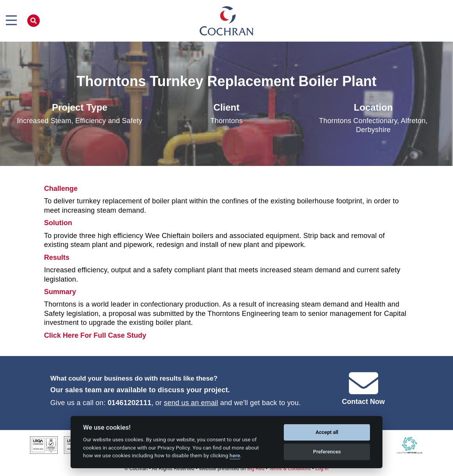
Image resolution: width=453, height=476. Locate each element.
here (235, 455)
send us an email (191, 403)
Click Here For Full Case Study (95, 335)
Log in (322, 469)
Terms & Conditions (290, 469)
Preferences (327, 452)
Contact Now (363, 402)
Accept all (327, 432)
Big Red (256, 469)
